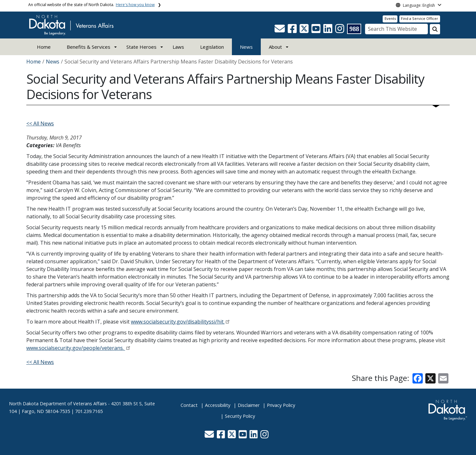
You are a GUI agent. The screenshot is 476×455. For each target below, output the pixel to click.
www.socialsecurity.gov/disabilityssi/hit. (178, 322)
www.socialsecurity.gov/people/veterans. (76, 348)
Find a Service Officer (420, 18)
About (275, 47)
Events (390, 18)
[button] (280, 30)
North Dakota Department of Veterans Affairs (58, 404)
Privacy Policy (281, 405)
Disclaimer (249, 405)
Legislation (212, 47)
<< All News (40, 123)
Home (44, 47)
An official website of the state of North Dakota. (91, 5)
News (246, 47)
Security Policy (240, 416)
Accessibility (218, 405)
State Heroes (141, 47)
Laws (178, 47)
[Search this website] (435, 29)
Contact (189, 405)
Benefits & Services (89, 47)
